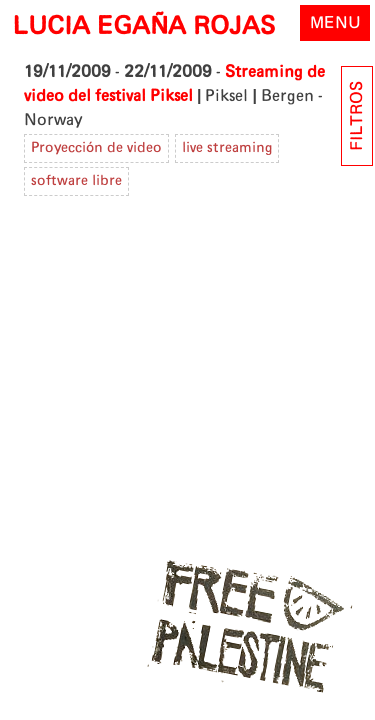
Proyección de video (96, 148)
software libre (76, 181)
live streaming (227, 148)
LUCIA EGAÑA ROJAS (143, 27)
